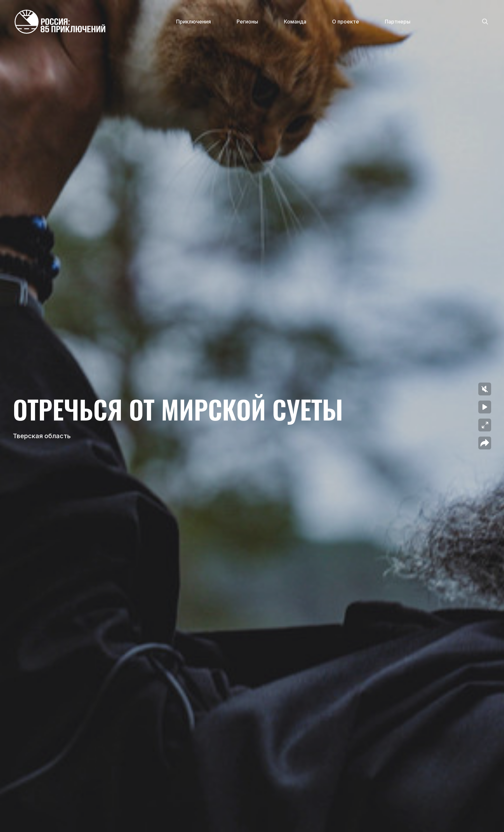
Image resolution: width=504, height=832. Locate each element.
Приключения (194, 22)
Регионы (247, 22)
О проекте (346, 22)
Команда (295, 22)
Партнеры (398, 22)
